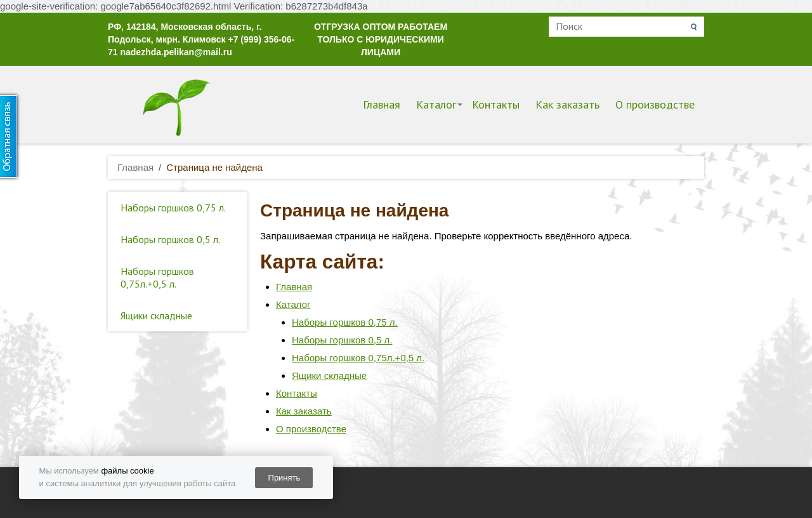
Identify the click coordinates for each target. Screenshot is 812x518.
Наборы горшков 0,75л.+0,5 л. (157, 277)
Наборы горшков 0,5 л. (170, 239)
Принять (285, 478)
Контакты (496, 104)
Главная (382, 104)
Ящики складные (156, 315)
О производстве (655, 104)
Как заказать (567, 104)
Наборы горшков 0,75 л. (173, 208)
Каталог (436, 104)
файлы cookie (127, 471)
